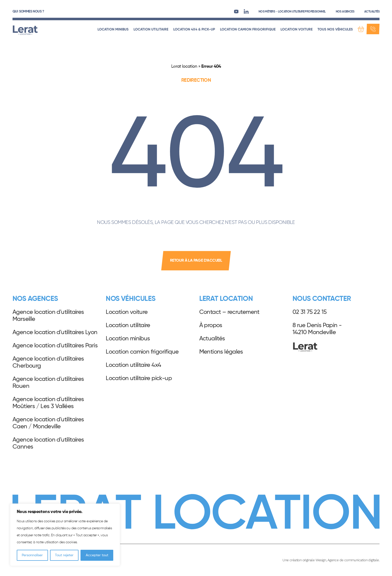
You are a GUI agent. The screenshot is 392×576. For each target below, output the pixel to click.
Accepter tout (97, 555)
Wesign (321, 560)
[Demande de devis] (361, 29)
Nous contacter (322, 299)
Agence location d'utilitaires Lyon (55, 332)
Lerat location (184, 66)
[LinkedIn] (246, 11)
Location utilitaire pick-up (139, 378)
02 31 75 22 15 (310, 312)
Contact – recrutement (229, 312)
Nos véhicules (130, 299)
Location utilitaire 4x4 (133, 365)
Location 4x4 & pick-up (194, 29)
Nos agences (345, 12)
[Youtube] (236, 11)
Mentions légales (221, 352)
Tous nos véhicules (335, 29)
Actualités (372, 12)
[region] (65, 535)
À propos (211, 325)
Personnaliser (32, 555)
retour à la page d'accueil (196, 261)
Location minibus (113, 29)
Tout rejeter (64, 555)
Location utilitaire (151, 29)
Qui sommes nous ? (28, 11)
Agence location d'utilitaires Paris (55, 346)
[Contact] (373, 29)
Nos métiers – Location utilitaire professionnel (292, 12)
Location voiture (296, 29)
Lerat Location (25, 30)
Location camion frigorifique (248, 29)
